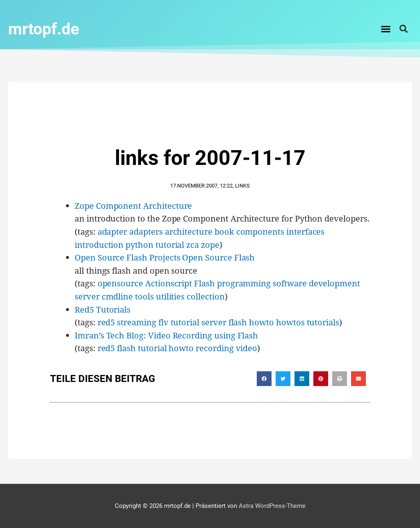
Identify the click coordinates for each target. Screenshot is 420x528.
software (290, 283)
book (224, 231)
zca (193, 244)
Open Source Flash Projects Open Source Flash (165, 257)
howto (261, 322)
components (260, 231)
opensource (120, 283)
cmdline (118, 296)
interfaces (305, 231)
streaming (136, 322)
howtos (290, 322)
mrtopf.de (47, 29)
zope (210, 244)
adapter (113, 231)
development (334, 283)
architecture (189, 231)
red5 (106, 322)
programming (244, 283)
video (247, 348)
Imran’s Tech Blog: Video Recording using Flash (166, 335)
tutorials (323, 322)
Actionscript (169, 283)
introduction (99, 244)
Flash (204, 283)
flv (163, 322)
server (87, 296)
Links (242, 185)
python (139, 244)
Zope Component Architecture (133, 205)
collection (205, 296)
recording (215, 348)
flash (238, 322)
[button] (386, 29)
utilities (170, 296)
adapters (146, 231)
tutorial (170, 244)
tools (144, 296)
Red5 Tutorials (103, 309)
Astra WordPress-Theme (272, 505)
